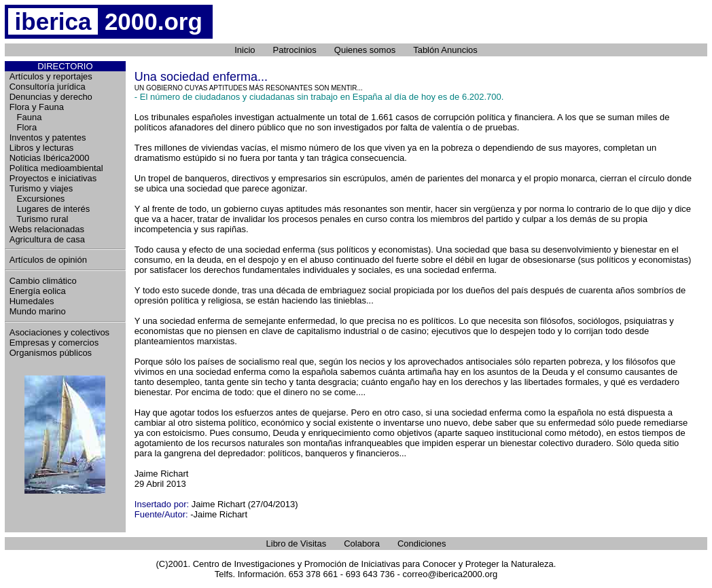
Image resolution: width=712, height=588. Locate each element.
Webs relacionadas (47, 229)
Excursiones (37, 199)
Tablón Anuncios (445, 50)
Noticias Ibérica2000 (50, 158)
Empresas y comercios (54, 343)
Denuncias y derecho (51, 97)
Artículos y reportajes (51, 76)
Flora (23, 127)
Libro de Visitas (297, 544)
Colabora (362, 544)
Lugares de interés (50, 209)
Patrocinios (295, 50)
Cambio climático (43, 281)
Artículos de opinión (48, 260)
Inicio (245, 50)
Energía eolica (38, 291)
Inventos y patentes (48, 137)
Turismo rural (39, 219)
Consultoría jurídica (48, 87)
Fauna (26, 117)
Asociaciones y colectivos (59, 332)
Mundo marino (38, 311)
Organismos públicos (51, 353)
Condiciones (422, 544)
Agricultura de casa (47, 239)
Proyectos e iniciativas (53, 178)
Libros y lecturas (42, 148)
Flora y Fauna (37, 107)
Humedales (32, 301)
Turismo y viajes (41, 188)
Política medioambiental (56, 168)
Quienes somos (365, 50)
